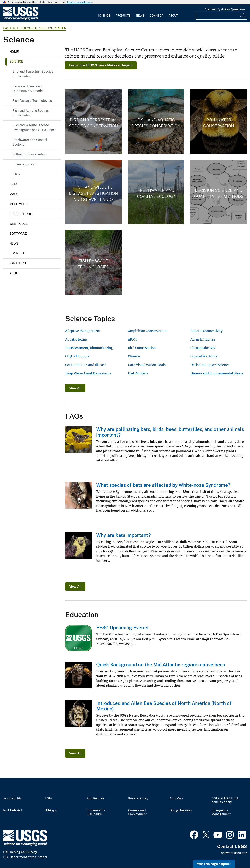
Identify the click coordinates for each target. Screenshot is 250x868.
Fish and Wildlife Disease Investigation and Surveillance (34, 128)
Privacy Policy (138, 799)
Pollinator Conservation (29, 154)
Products (123, 16)
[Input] (221, 16)
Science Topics (24, 164)
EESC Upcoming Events (122, 628)
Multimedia (19, 204)
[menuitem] (104, 13)
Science (104, 16)
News (140, 16)
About (173, 16)
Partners (18, 263)
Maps (14, 194)
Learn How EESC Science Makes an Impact (101, 65)
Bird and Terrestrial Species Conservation (33, 74)
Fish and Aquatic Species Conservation (31, 113)
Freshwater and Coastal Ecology (30, 142)
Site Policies (96, 799)
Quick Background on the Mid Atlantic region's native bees (161, 665)
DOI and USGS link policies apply (225, 800)
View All (75, 388)
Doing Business (181, 810)
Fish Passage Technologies (32, 101)
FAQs (16, 174)
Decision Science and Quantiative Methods (28, 89)
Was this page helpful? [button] (214, 864)
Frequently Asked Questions (225, 9)
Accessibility (12, 799)
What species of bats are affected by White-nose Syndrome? (163, 485)
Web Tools (19, 224)
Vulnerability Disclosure (96, 812)
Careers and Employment (137, 812)
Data (13, 184)
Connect (156, 16)
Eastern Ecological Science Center (35, 28)
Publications (21, 214)
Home (14, 52)
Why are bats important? (124, 535)
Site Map (176, 799)
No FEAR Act (13, 810)
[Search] (243, 16)
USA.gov (51, 810)
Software (18, 234)
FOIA (48, 799)
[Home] (21, 19)
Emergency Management (221, 812)
